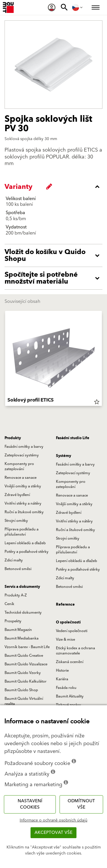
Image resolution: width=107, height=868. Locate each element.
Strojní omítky (16, 521)
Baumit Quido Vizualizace (26, 664)
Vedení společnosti (72, 631)
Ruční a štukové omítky (24, 512)
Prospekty (13, 621)
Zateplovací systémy (22, 455)
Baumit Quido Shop (21, 690)
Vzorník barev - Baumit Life (27, 647)
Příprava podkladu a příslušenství (22, 532)
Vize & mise (65, 640)
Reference (65, 604)
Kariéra (62, 679)
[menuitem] (52, 7)
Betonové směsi (18, 569)
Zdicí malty (14, 560)
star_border (97, 402)
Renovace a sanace (21, 478)
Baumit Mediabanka (22, 638)
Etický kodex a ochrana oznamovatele (75, 651)
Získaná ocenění (70, 662)
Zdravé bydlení (17, 495)
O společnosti (68, 622)
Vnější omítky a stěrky (23, 486)
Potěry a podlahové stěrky (27, 552)
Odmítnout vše (81, 804)
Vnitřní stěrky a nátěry (23, 503)
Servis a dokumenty (22, 587)
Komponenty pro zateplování (19, 466)
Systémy (63, 456)
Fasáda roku (66, 688)
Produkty (13, 438)
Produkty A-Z (16, 595)
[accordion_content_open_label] (55, 255)
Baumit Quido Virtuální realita (24, 701)
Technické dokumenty (23, 613)
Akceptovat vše (53, 833)
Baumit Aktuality (70, 696)
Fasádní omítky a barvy (24, 447)
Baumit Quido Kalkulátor (26, 681)
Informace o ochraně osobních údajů (53, 820)
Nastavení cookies (30, 804)
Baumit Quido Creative (24, 656)
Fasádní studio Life (73, 438)
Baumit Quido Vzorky (23, 673)
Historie (62, 671)
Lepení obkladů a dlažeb (25, 543)
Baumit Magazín (18, 630)
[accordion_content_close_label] (55, 187)
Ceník (9, 604)
